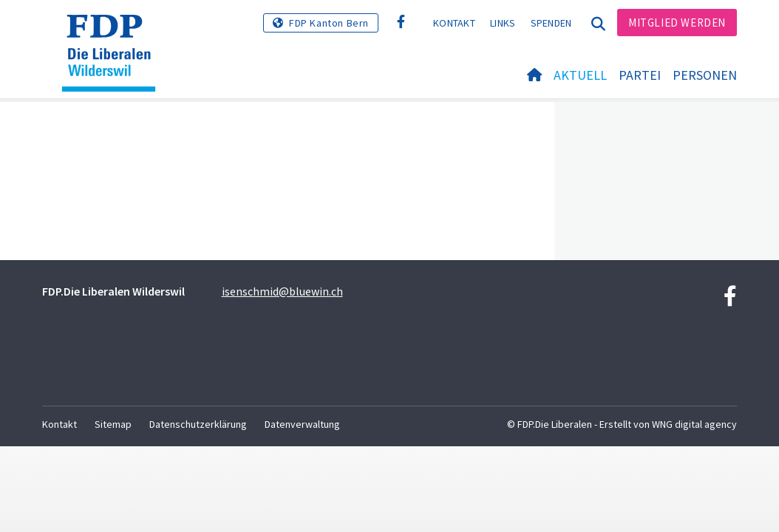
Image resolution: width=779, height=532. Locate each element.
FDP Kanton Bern (329, 23)
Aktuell (580, 75)
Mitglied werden (677, 23)
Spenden (551, 23)
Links (503, 23)
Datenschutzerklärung (198, 424)
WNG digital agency (694, 424)
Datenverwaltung (302, 424)
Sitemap (113, 424)
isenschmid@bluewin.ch (282, 291)
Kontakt (454, 23)
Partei (640, 75)
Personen (705, 75)
